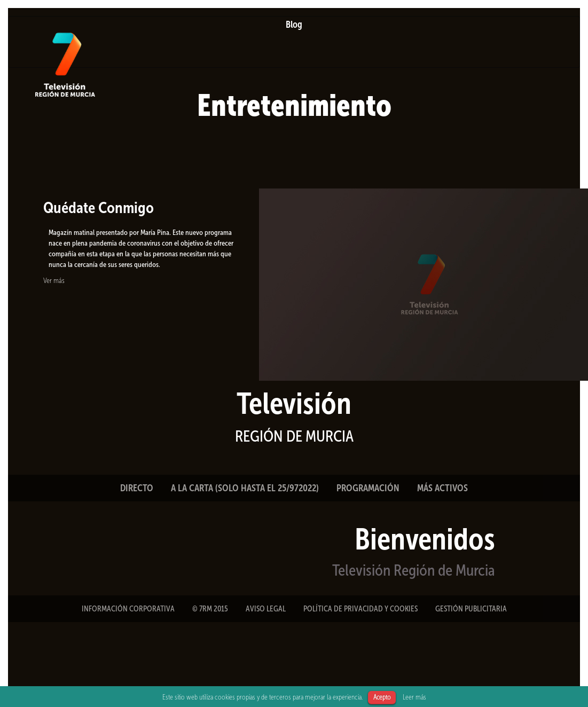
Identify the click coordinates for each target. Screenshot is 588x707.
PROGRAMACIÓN (368, 488)
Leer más (414, 697)
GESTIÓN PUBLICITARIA (471, 609)
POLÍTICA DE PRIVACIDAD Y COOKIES (360, 609)
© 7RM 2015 (210, 609)
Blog (294, 25)
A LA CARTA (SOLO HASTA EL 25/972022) (245, 488)
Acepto (382, 697)
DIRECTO (137, 488)
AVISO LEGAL (266, 609)
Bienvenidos (425, 539)
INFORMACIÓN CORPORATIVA (128, 609)
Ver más (54, 281)
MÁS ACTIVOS (442, 488)
